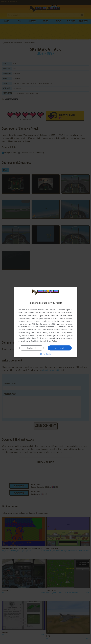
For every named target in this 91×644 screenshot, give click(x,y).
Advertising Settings (35, 338)
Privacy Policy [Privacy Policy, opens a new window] (51, 341)
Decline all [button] (31, 348)
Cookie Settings (38, 341)
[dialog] (46, 322)
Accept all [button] (60, 348)
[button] (46, 354)
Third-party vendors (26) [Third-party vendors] (43, 324)
